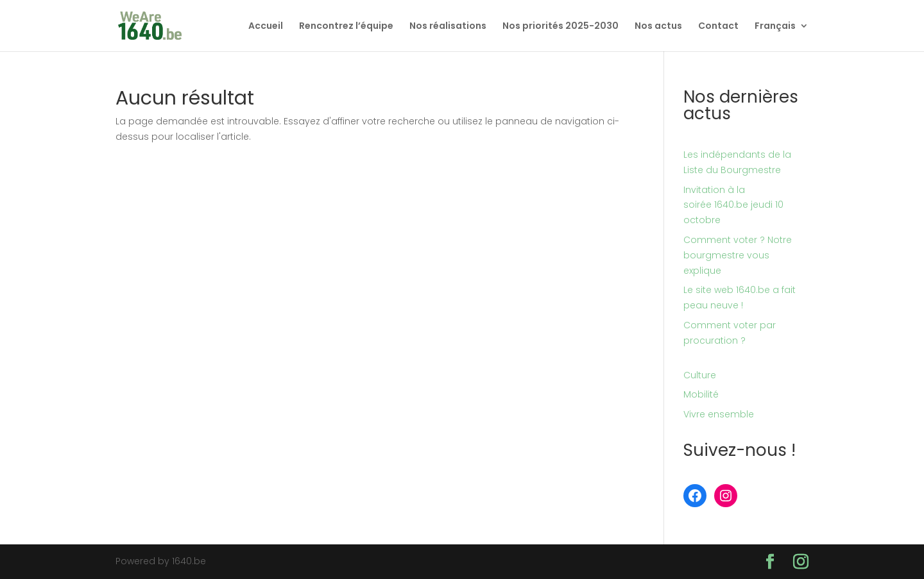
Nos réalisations (448, 27)
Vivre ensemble (719, 414)
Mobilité (701, 394)
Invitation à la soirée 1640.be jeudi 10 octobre (733, 205)
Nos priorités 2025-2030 (560, 27)
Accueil (266, 27)
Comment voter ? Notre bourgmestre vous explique (738, 255)
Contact (718, 27)
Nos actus (658, 27)
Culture (700, 375)
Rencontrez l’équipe (346, 27)
